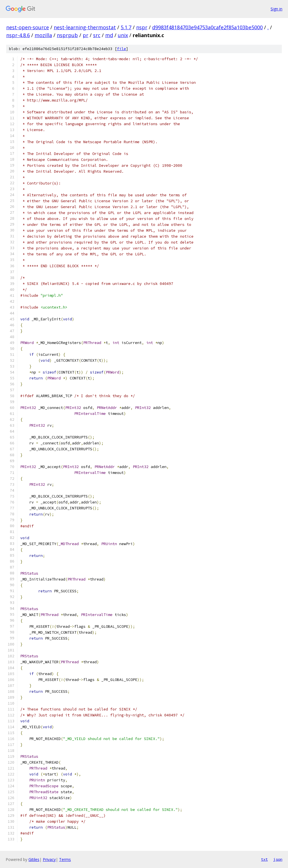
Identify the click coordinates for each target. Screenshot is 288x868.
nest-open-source (28, 27)
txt (264, 859)
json (278, 859)
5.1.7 (126, 27)
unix (123, 35)
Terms (65, 859)
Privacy (49, 859)
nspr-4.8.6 (18, 35)
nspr (142, 27)
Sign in (276, 9)
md (109, 35)
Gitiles (34, 859)
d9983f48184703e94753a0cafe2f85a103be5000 (207, 27)
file (121, 49)
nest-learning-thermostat (85, 27)
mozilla (43, 35)
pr (85, 35)
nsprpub (67, 35)
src (97, 35)
